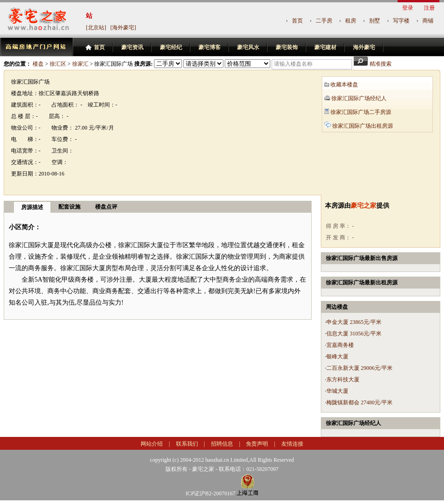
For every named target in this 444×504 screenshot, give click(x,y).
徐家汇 (80, 64)
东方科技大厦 (343, 379)
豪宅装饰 (287, 47)
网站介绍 (152, 444)
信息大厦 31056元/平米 (354, 334)
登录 (408, 8)
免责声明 (257, 444)
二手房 (324, 21)
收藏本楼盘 (344, 85)
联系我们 (187, 444)
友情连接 (292, 444)
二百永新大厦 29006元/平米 (359, 368)
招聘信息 (222, 444)
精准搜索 (381, 64)
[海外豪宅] (123, 28)
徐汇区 (58, 64)
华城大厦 (337, 391)
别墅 (375, 21)
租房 (351, 21)
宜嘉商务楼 (340, 345)
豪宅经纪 (171, 47)
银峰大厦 (337, 357)
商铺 (428, 21)
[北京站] (96, 28)
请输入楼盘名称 (293, 64)
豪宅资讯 (132, 47)
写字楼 (401, 21)
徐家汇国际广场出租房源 (363, 126)
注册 (429, 8)
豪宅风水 (248, 47)
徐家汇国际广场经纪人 (359, 98)
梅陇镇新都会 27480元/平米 (359, 402)
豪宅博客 (210, 47)
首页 (297, 21)
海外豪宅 (364, 47)
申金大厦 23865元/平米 (354, 322)
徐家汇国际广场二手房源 (361, 112)
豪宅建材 (325, 47)
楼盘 (38, 64)
